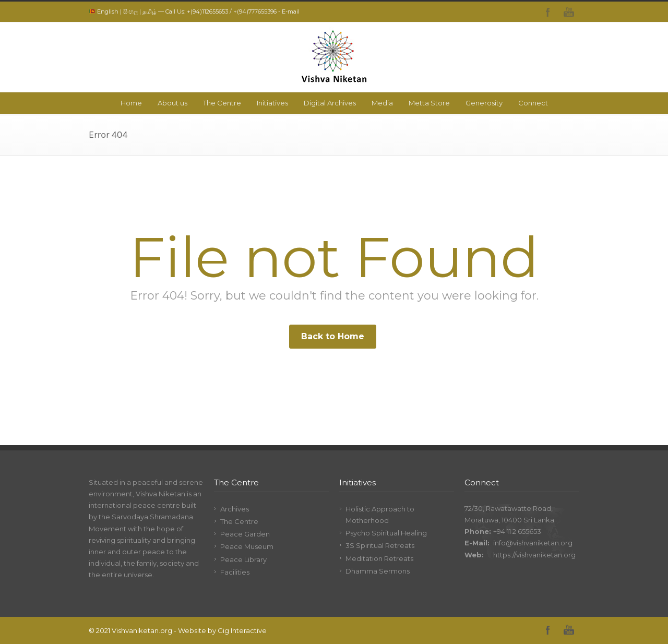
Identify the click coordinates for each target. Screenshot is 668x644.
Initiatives (272, 103)
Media (382, 103)
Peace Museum (247, 546)
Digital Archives (330, 103)
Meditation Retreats (379, 558)
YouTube (569, 12)
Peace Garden (245, 534)
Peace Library (243, 559)
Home (131, 103)
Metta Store (429, 103)
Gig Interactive (242, 630)
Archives (235, 509)
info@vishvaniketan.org (533, 543)
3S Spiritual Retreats (380, 545)
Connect (533, 103)
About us (172, 103)
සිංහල (130, 11)
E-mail (291, 11)
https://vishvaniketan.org (534, 555)
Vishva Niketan (160, 494)
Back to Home (333, 336)
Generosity (484, 103)
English (108, 11)
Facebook (548, 12)
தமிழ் (150, 11)
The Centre (222, 103)
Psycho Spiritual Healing (386, 533)
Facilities (235, 572)
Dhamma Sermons (378, 571)
